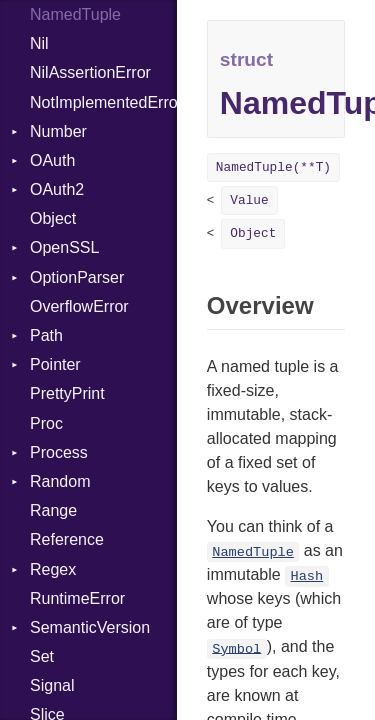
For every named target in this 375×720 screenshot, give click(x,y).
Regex (53, 569)
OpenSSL (64, 247)
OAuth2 (57, 189)
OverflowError (79, 306)
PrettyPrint (67, 393)
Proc (46, 423)
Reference (67, 539)
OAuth (52, 160)
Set (42, 656)
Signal (52, 685)
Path (46, 335)
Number (58, 131)
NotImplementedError (103, 102)
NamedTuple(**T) (273, 167)
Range (53, 510)
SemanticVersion (90, 627)
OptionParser (77, 277)
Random (60, 481)
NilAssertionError (90, 72)
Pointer (55, 364)
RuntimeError (77, 598)
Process (59, 452)
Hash (307, 576)
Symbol (236, 648)
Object (53, 218)
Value (249, 200)
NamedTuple (253, 552)
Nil (39, 43)
